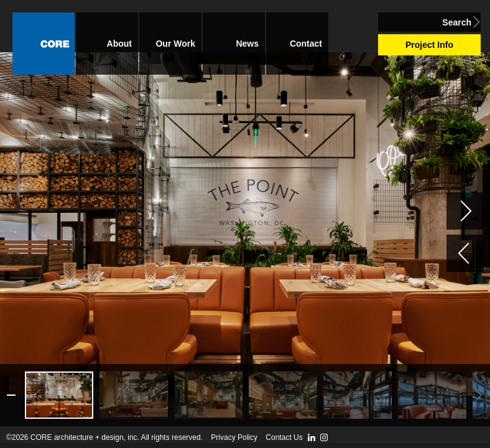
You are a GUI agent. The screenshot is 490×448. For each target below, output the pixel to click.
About (119, 44)
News (247, 44)
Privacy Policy (234, 437)
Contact (306, 44)
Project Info (429, 45)
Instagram (324, 437)
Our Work (175, 44)
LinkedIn (312, 437)
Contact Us (284, 437)
